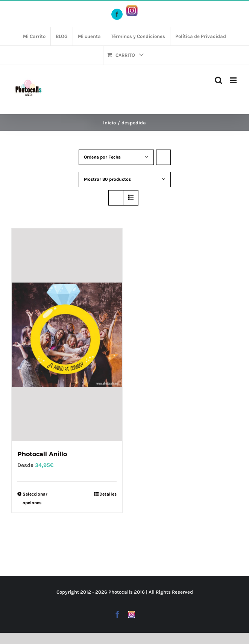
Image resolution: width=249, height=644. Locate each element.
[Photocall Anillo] (67, 335)
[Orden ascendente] (163, 157)
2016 (139, 592)
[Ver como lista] (131, 198)
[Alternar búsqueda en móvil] (219, 80)
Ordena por (102, 157)
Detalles (108, 494)
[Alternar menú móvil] (234, 80)
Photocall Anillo (42, 454)
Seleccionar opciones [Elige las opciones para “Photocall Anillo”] (35, 498)
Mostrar (107, 179)
